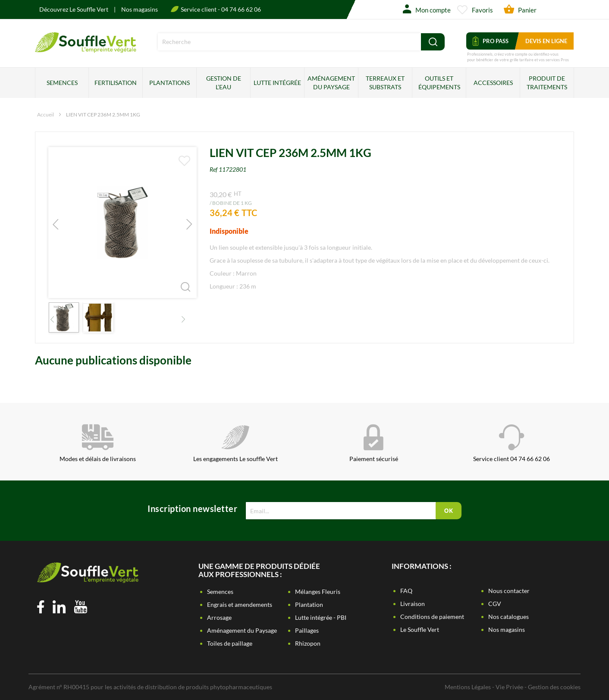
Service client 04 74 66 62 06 (512, 443)
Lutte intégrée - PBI (321, 617)
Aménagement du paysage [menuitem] (331, 83)
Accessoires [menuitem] (493, 83)
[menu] (304, 83)
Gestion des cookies (554, 687)
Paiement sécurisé (374, 443)
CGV (495, 604)
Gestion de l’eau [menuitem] (224, 83)
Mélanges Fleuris (318, 592)
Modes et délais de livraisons (98, 443)
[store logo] (86, 50)
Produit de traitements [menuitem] (547, 83)
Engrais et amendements (240, 604)
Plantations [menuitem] (170, 83)
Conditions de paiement (432, 617)
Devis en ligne (546, 41)
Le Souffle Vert (420, 629)
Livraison (413, 604)
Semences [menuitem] (62, 83)
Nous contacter (509, 591)
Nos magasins (140, 9)
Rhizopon (308, 643)
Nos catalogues (509, 617)
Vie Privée (509, 687)
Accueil (46, 115)
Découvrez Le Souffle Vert (74, 9)
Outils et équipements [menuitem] (439, 83)
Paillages (307, 630)
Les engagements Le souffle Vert (235, 443)
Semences (220, 592)
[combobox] (289, 42)
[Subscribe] (449, 511)
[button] (179, 281)
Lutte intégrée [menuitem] (277, 83)
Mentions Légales (468, 687)
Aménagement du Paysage (242, 630)
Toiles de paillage (230, 643)
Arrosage (219, 617)
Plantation (309, 604)
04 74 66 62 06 (241, 9)
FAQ (406, 591)
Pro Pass (491, 41)
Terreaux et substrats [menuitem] (385, 83)
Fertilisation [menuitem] (116, 83)
